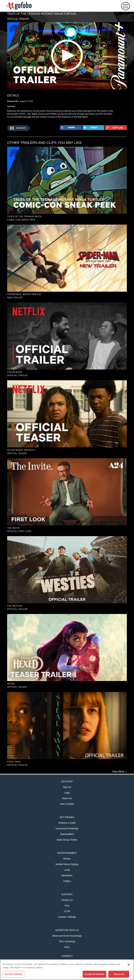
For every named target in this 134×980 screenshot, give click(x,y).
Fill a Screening (67, 941)
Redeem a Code (67, 823)
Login (67, 793)
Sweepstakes (67, 834)
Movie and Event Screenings (67, 936)
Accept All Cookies (94, 974)
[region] (67, 970)
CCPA (67, 911)
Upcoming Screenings (67, 828)
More (67, 947)
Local (67, 870)
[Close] (129, 965)
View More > (119, 772)
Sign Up (67, 787)
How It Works (67, 804)
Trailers (67, 881)
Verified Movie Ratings (67, 864)
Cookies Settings (67, 917)
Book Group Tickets (67, 840)
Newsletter (67, 875)
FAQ (67, 906)
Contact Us (67, 900)
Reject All (119, 974)
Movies (67, 859)
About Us (67, 798)
